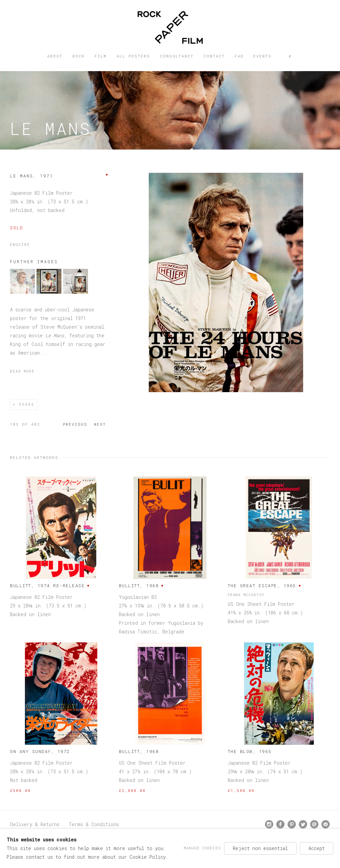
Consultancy (177, 56)
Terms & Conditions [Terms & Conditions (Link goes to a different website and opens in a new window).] (94, 824)
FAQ (239, 56)
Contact (214, 56)
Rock (79, 56)
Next (100, 424)
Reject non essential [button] (260, 848)
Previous (75, 424)
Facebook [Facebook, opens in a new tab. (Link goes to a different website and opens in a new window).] (280, 824)
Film (101, 56)
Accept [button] (317, 848)
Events (262, 56)
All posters (133, 56)
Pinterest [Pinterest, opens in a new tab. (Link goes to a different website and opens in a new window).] (292, 824)
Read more (22, 371)
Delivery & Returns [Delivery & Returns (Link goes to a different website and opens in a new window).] (35, 824)
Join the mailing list (326, 824)
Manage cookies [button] (202, 848)
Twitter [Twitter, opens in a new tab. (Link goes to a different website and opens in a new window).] (303, 824)
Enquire (20, 245)
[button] (290, 56)
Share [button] (27, 405)
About (55, 56)
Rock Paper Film (170, 27)
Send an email (314, 824)
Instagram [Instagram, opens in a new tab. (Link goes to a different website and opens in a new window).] (269, 824)
